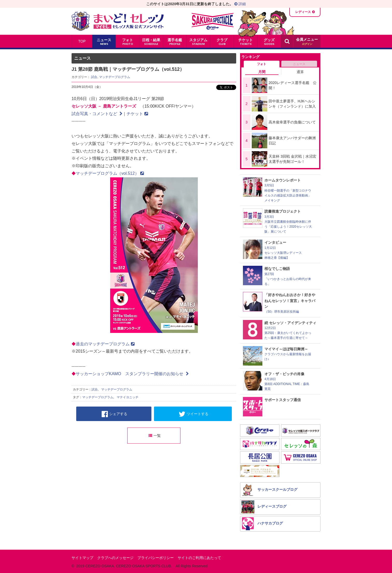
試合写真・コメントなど (97, 114)
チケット (137, 114)
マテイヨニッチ (128, 397)
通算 (300, 72)
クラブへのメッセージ (115, 558)
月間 (262, 72)
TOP (82, 41)
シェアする (114, 414)
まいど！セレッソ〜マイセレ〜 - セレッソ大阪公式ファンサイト (118, 21)
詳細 (240, 4)
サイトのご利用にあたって (199, 558)
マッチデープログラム (115, 77)
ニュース (299, 64)
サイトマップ (82, 558)
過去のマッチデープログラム (105, 344)
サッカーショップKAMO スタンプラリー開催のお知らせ (132, 374)
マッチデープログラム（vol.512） (110, 173)
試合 (94, 77)
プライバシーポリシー (156, 558)
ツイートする (194, 414)
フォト (262, 64)
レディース (303, 12)
